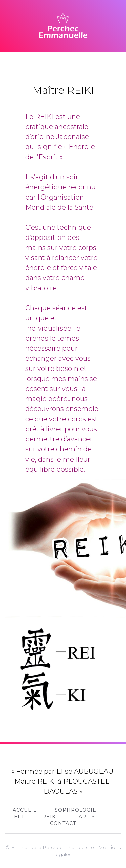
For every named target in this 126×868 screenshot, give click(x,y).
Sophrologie (76, 810)
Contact (63, 823)
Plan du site (80, 847)
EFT (19, 817)
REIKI (50, 817)
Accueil (25, 810)
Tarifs (85, 817)
